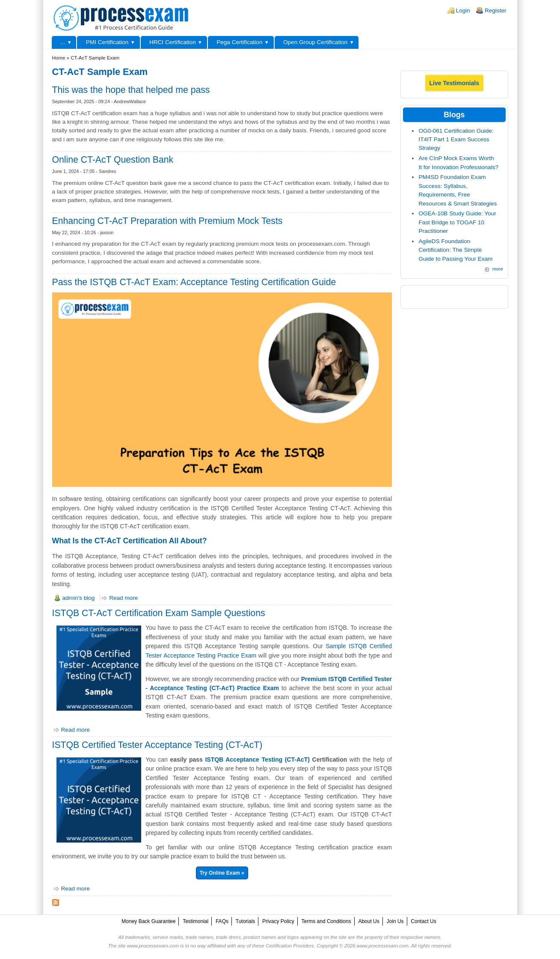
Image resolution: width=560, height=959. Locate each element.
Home (59, 58)
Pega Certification (239, 42)
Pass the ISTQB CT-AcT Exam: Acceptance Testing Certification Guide (194, 282)
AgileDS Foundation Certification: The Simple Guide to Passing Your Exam (455, 250)
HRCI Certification (173, 42)
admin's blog (79, 598)
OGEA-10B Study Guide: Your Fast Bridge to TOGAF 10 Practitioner (457, 222)
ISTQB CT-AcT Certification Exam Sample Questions (159, 613)
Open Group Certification (315, 42)
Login (463, 10)
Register (496, 10)
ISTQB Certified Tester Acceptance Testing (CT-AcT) (157, 745)
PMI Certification (107, 42)
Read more (123, 598)
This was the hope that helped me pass (131, 90)
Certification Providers (290, 946)
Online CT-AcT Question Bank (113, 159)
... (63, 42)
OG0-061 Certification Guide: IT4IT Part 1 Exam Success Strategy (456, 140)
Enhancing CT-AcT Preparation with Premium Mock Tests (167, 221)
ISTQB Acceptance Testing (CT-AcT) (257, 759)
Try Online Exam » (222, 873)
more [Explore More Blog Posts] (498, 269)
